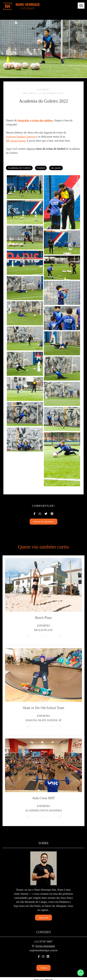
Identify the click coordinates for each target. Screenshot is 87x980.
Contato (43, 968)
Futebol (41, 168)
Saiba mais (43, 918)
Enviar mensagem (45, 946)
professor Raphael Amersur (21, 137)
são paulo (56, 168)
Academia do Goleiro (19, 168)
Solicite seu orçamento (43, 522)
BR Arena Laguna (16, 141)
